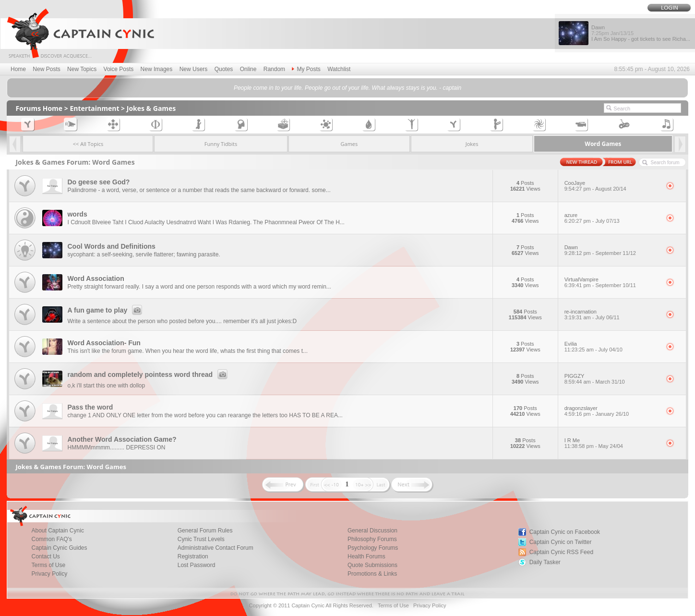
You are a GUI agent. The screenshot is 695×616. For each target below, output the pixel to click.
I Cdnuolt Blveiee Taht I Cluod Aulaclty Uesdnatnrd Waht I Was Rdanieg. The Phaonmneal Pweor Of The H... (206, 222)
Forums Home (39, 108)
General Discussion (372, 531)
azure (612, 218)
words (77, 214)
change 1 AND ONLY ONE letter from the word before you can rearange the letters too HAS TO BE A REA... (205, 415)
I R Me (612, 443)
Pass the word (90, 407)
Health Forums (366, 556)
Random (274, 69)
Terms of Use (48, 565)
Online (248, 69)
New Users (194, 69)
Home (18, 69)
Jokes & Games (151, 108)
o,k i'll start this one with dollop (106, 386)
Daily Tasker (545, 562)
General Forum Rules (205, 531)
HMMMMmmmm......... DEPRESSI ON (116, 447)
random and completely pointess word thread (149, 374)
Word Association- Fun (104, 343)
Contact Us (45, 556)
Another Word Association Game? (122, 439)
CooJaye (612, 186)
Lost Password (197, 565)
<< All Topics (88, 144)
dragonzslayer (612, 411)
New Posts (46, 69)
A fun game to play (106, 310)
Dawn (612, 250)
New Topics (82, 69)
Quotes (224, 69)
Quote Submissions (372, 565)
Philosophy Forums (372, 539)
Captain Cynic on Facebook (565, 532)
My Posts (306, 69)
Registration (193, 556)
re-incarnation (612, 314)
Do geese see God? (98, 182)
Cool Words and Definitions (111, 246)
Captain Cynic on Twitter (561, 542)
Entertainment (94, 108)
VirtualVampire (612, 282)
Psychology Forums (373, 548)
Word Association (96, 278)
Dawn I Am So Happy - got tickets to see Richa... (641, 33)
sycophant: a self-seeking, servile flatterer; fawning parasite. (144, 254)
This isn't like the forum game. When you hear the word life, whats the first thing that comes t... (187, 351)
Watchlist (339, 69)
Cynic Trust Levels (201, 539)
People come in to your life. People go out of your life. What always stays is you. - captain (347, 88)
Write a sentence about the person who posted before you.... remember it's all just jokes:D (182, 321)
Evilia (612, 347)
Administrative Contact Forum (216, 548)
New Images (157, 69)
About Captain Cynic (57, 531)
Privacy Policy (49, 574)
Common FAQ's (51, 539)
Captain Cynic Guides (59, 548)
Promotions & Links (372, 574)
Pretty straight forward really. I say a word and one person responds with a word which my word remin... (199, 287)
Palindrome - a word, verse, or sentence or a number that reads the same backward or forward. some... (199, 190)
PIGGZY (612, 379)
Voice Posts (119, 69)
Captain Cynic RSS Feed (561, 552)
